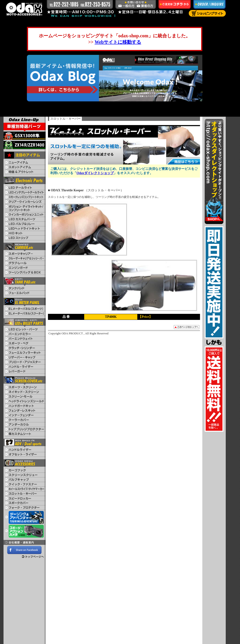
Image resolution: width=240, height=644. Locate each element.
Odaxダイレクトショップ (95, 173)
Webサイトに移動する (118, 42)
